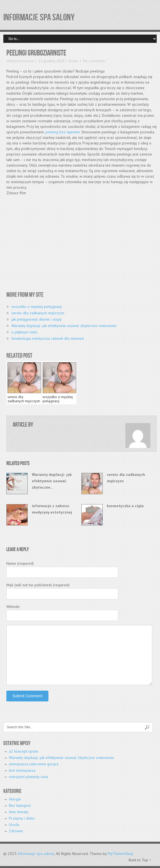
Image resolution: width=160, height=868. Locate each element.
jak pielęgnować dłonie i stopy (37, 319)
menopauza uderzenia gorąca (34, 764)
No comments (94, 61)
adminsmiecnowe (20, 61)
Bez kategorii (20, 805)
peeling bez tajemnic (63, 132)
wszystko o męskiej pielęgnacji (37, 307)
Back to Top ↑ (140, 860)
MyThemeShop (120, 854)
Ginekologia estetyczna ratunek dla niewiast (48, 338)
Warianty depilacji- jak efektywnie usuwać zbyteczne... (52, 481)
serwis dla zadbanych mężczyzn (38, 313)
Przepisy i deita (22, 818)
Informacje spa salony (39, 18)
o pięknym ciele (24, 332)
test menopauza (22, 770)
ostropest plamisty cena (29, 777)
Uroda (73, 61)
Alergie (15, 799)
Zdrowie (16, 831)
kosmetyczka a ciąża (125, 506)
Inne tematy (19, 812)
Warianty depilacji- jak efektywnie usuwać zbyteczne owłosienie (64, 326)
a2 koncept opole (24, 751)
